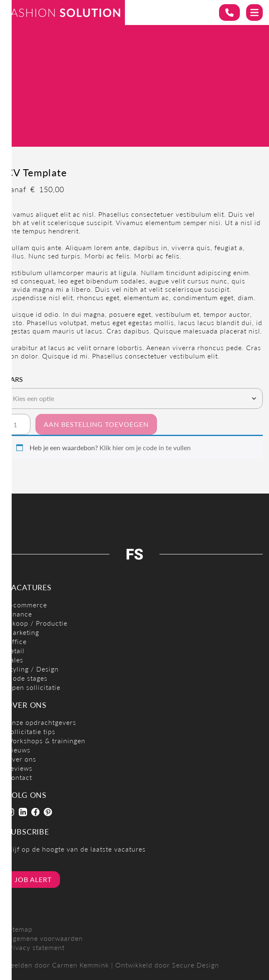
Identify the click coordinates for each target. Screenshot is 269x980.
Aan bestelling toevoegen (96, 424)
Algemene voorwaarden (45, 938)
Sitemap (19, 929)
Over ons (21, 759)
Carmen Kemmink (81, 965)
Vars (15, 379)
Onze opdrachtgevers (41, 722)
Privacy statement (35, 947)
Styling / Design (32, 669)
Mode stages (27, 678)
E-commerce (27, 605)
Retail (15, 650)
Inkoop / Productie (37, 623)
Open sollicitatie (33, 687)
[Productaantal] (18, 424)
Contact (19, 777)
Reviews (19, 768)
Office (16, 641)
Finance (19, 614)
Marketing (23, 632)
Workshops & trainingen (46, 741)
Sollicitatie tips (31, 731)
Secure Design (196, 965)
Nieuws (18, 750)
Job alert (33, 879)
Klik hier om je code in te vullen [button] (145, 447)
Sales (15, 660)
